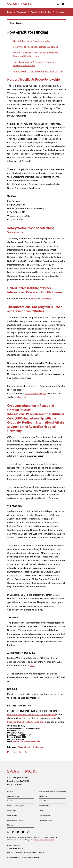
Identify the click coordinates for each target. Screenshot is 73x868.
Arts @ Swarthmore (13, 796)
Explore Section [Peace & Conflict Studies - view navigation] (36, 23)
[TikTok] (28, 832)
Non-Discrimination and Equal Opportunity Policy (26, 853)
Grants (33, 299)
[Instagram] (9, 832)
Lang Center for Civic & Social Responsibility (53, 791)
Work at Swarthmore (46, 820)
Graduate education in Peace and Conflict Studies (38, 72)
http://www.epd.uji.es (36, 394)
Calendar (10, 801)
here (32, 666)
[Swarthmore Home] (23, 772)
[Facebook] (13, 832)
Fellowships (47, 299)
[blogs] (22, 752)
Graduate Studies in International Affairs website (32, 715)
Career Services (12, 815)
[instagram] (28, 752)
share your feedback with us (44, 840)
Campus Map (11, 811)
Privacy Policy (13, 846)
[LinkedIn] (18, 832)
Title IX (42, 811)
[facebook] (10, 752)
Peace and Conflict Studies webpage (26, 722)
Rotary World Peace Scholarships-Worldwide (36, 47)
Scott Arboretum (44, 806)
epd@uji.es (20, 397)
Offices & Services (45, 801)
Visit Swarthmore (45, 815)
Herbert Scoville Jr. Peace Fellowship (32, 41)
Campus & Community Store (16, 806)
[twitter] (16, 752)
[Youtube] (23, 832)
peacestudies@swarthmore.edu (26, 742)
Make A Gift (43, 796)
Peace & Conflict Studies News (31, 747)
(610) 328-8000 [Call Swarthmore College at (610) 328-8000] (15, 785)
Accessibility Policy (15, 849)
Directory (10, 825)
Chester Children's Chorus (15, 820)
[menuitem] (53, 4)
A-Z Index (10, 791)
